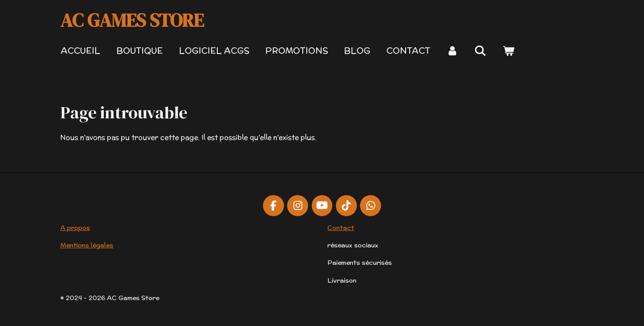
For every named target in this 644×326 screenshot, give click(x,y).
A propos (75, 228)
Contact (341, 228)
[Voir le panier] (508, 51)
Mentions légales (87, 245)
